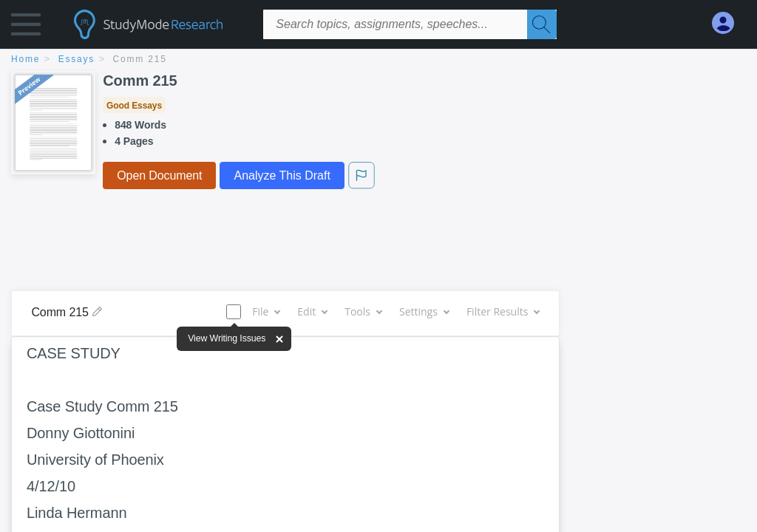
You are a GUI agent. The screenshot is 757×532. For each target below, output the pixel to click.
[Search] (542, 24)
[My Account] (729, 23)
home (26, 59)
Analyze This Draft (282, 175)
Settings (424, 311)
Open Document (159, 175)
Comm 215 (140, 59)
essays (77, 59)
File (266, 311)
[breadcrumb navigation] (378, 60)
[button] (26, 28)
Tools (363, 311)
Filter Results (503, 311)
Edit (312, 311)
